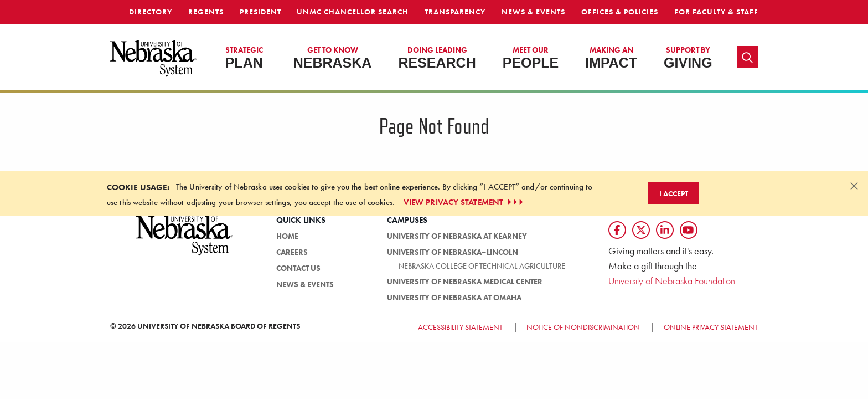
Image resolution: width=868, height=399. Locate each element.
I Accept (674, 193)
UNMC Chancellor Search (353, 12)
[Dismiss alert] (854, 186)
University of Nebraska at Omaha (454, 298)
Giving (688, 58)
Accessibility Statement (460, 327)
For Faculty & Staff (716, 12)
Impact (611, 58)
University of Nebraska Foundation (672, 281)
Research (437, 58)
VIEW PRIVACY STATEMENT (464, 202)
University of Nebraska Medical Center (465, 282)
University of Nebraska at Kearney (457, 236)
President (260, 12)
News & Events (533, 12)
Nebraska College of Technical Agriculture (482, 266)
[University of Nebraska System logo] (185, 241)
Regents (206, 12)
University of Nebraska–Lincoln (453, 252)
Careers (292, 252)
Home (287, 236)
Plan (244, 58)
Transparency (455, 12)
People (531, 58)
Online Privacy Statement (711, 327)
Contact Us (298, 268)
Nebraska (333, 58)
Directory (151, 12)
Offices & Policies (620, 12)
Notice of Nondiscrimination (583, 327)
